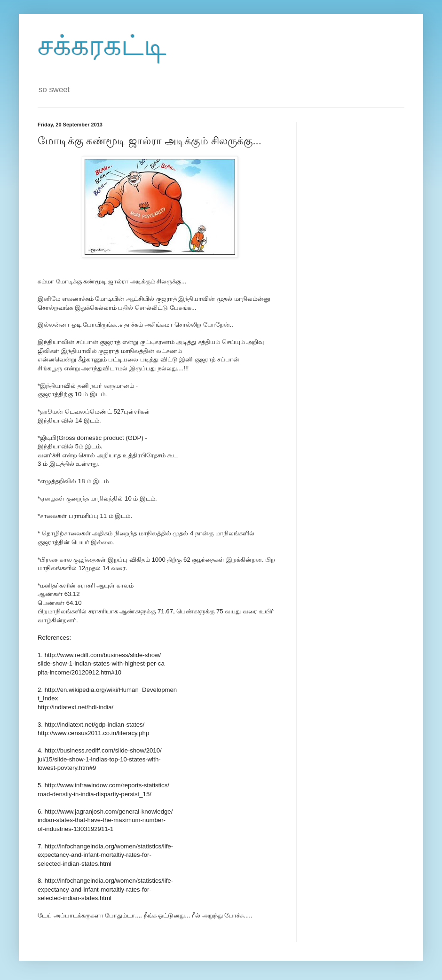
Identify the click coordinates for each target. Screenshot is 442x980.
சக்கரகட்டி (102, 45)
